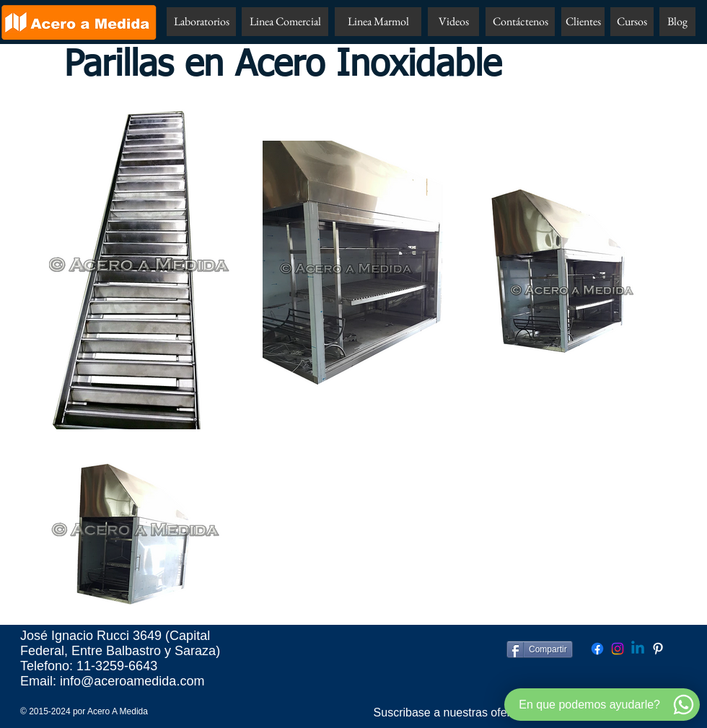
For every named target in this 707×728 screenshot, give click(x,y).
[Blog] (677, 22)
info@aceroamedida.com (132, 681)
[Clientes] (583, 22)
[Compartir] (540, 649)
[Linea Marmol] (378, 22)
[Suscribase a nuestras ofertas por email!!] (478, 713)
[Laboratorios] (201, 22)
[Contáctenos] (520, 22)
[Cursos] (632, 22)
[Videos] (453, 22)
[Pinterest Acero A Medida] (658, 649)
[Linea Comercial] (285, 22)
